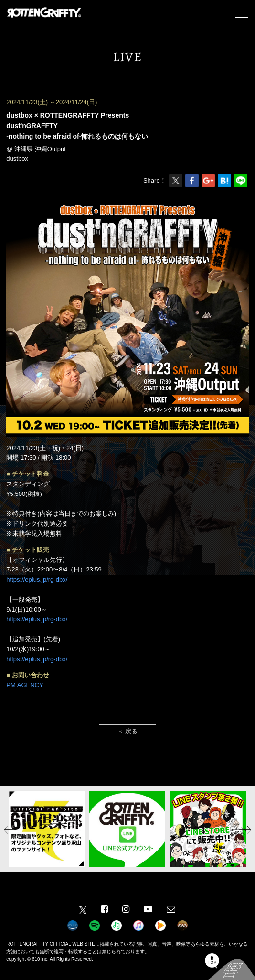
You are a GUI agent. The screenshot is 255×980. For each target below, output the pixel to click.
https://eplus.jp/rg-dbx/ (37, 579)
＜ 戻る (128, 731)
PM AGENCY (25, 685)
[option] (47, 829)
